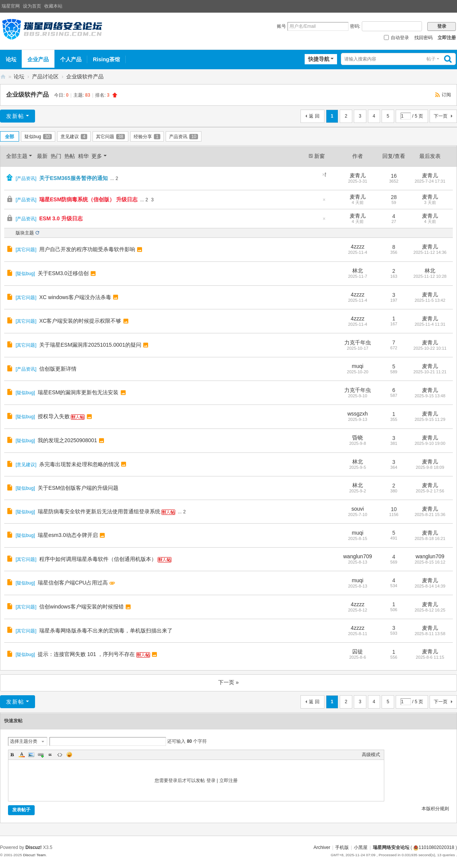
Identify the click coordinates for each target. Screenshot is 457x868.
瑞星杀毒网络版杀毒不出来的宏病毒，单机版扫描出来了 (106, 631)
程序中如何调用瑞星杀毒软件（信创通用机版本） (98, 559)
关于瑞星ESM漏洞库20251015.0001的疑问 (90, 345)
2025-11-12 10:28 (430, 276)
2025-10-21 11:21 (430, 372)
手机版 (342, 847)
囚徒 (358, 651)
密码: (355, 26)
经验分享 (147, 137)
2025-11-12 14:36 (430, 252)
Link (41, 755)
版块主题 (25, 233)
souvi (358, 509)
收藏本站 (53, 6)
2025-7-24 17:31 (430, 181)
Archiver (322, 847)
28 (394, 197)
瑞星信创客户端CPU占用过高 (73, 583)
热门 (56, 156)
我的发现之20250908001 (67, 440)
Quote (50, 755)
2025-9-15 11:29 (430, 419)
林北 (358, 271)
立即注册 (447, 38)
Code (60, 755)
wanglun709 (358, 556)
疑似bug (38, 137)
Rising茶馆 (106, 59)
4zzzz (358, 247)
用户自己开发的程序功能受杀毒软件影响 (87, 249)
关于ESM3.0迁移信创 (63, 273)
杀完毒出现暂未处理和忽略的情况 (79, 464)
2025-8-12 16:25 (430, 610)
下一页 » (228, 682)
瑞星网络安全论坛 (3, 77)
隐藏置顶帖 (325, 175)
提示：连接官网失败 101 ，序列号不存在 (86, 654)
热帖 (70, 156)
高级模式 (371, 755)
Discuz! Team (34, 855)
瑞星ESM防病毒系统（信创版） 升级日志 (88, 199)
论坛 (11, 59)
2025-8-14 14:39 (430, 586)
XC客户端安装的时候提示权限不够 (80, 321)
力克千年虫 (358, 342)
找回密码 (423, 38)
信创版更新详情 (58, 369)
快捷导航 (319, 59)
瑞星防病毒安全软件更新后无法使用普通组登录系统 (99, 511)
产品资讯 (184, 137)
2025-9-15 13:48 (430, 396)
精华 (83, 156)
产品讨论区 (45, 76)
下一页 (441, 116)
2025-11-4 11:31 (430, 324)
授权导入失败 (54, 416)
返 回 (314, 116)
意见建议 (74, 137)
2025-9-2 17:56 (430, 491)
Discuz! (34, 847)
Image (31, 755)
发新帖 (15, 116)
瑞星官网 (11, 6)
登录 (211, 780)
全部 (10, 137)
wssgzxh (358, 414)
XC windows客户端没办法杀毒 (75, 297)
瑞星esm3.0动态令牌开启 (68, 535)
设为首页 (32, 6)
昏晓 (358, 438)
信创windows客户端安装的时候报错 (81, 607)
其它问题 (110, 137)
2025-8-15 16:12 (430, 562)
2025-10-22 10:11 (430, 348)
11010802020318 (434, 847)
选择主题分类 (24, 741)
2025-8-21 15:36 (430, 514)
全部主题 (17, 156)
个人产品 (71, 59)
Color (22, 755)
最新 (42, 156)
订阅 (446, 95)
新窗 (320, 156)
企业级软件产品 (85, 76)
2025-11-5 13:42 (430, 300)
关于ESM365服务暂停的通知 (74, 178)
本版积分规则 (435, 809)
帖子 (431, 59)
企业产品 (38, 59)
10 (394, 509)
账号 (281, 26)
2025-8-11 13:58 (430, 634)
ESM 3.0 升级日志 (61, 218)
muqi (358, 366)
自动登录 (396, 38)
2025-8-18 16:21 (430, 538)
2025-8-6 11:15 (430, 657)
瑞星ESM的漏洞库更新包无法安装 (78, 392)
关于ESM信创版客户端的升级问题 (78, 488)
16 (394, 176)
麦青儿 (358, 175)
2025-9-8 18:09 (430, 467)
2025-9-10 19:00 (430, 443)
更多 (97, 156)
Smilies (69, 755)
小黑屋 (361, 847)
